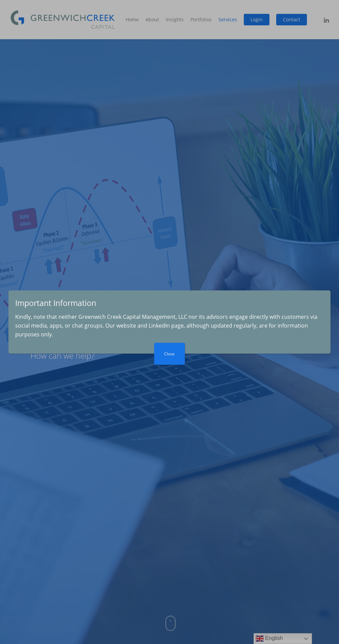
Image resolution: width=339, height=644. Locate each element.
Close (170, 354)
